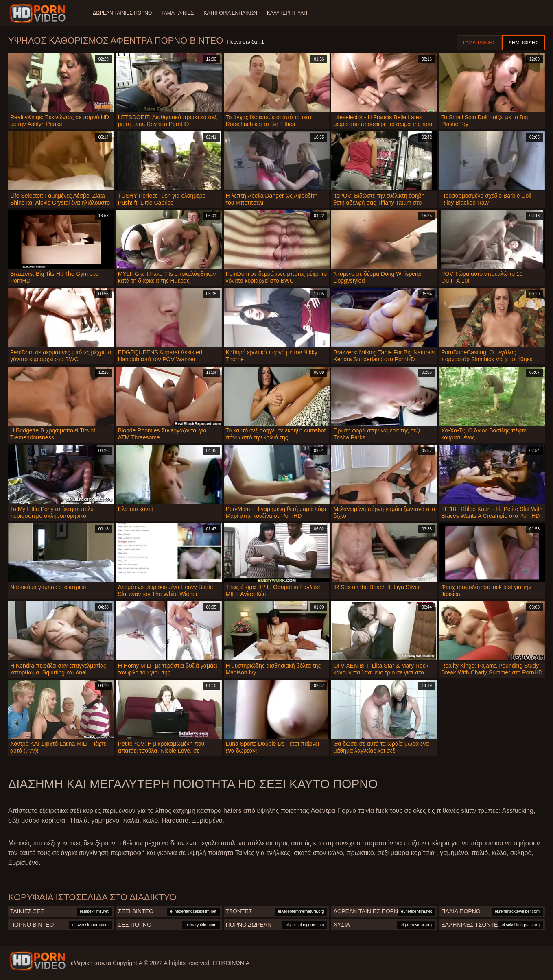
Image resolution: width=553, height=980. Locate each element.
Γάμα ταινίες (178, 13)
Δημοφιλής (523, 43)
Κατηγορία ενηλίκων (231, 13)
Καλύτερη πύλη (287, 13)
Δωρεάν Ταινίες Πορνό (122, 13)
